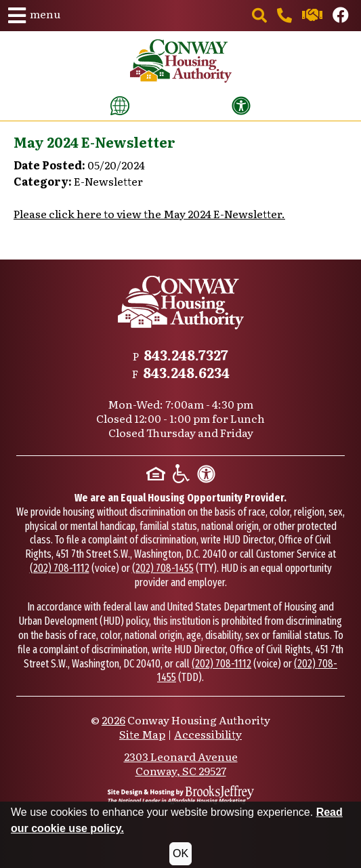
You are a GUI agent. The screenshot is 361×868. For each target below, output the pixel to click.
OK (180, 853)
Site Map (142, 734)
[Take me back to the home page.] (181, 61)
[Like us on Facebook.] (341, 16)
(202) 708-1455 (163, 568)
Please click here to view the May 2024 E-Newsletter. (149, 213)
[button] (34, 16)
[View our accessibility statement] (241, 106)
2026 (113, 720)
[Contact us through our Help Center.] (313, 16)
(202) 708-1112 (60, 568)
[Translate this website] (120, 106)
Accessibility (208, 734)
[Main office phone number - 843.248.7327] (285, 16)
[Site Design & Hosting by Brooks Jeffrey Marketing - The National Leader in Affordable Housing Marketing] (181, 794)
